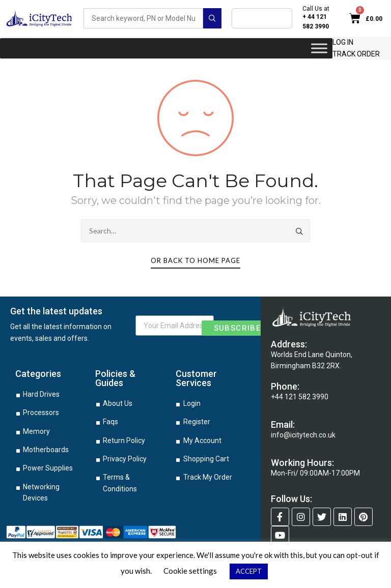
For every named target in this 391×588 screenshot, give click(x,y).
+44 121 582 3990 (300, 397)
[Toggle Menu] (319, 48)
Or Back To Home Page (195, 260)
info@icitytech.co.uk (303, 435)
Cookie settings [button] (190, 571)
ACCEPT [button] (249, 571)
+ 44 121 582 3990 (316, 22)
